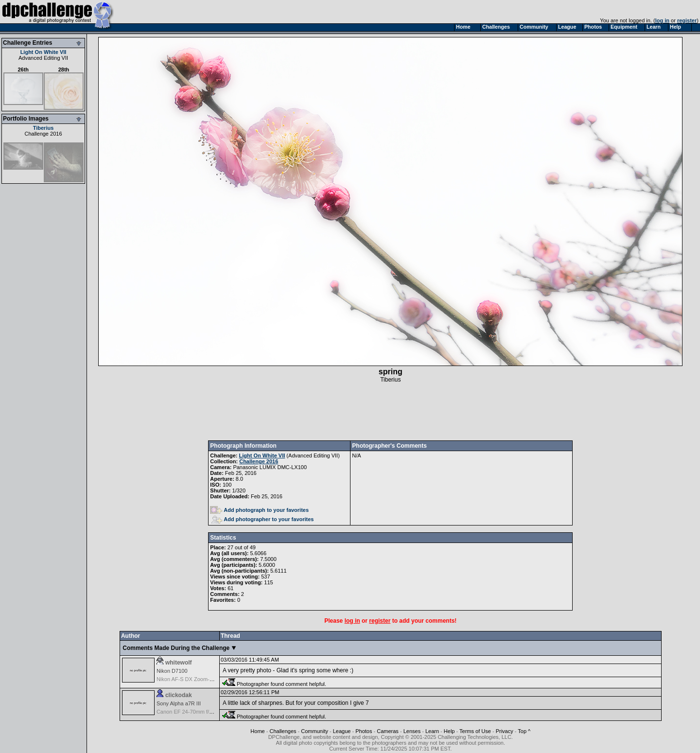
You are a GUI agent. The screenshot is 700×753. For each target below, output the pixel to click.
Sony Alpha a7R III (179, 703)
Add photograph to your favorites (259, 510)
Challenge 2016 (43, 134)
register (687, 20)
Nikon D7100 (172, 671)
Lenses (412, 731)
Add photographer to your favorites (262, 519)
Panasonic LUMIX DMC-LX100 (270, 467)
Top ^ (524, 731)
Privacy (505, 731)
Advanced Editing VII (43, 58)
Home (257, 731)
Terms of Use (475, 731)
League (342, 731)
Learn (432, 731)
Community (315, 731)
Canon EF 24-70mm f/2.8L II (190, 712)
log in (662, 20)
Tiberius (44, 128)
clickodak (179, 695)
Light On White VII (44, 52)
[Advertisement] (390, 412)
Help (449, 731)
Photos (364, 731)
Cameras (388, 731)
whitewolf (179, 663)
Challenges (283, 731)
